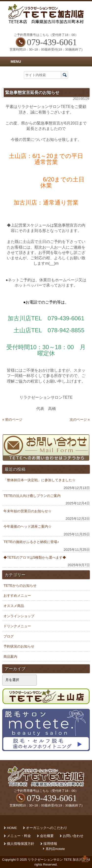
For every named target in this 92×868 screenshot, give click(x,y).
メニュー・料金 (19, 836)
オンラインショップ (19, 616)
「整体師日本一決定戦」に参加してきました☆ (39, 480)
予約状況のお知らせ (19, 646)
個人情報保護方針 (21, 844)
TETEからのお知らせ (20, 586)
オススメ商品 (14, 606)
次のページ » (80, 419)
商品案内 (10, 657)
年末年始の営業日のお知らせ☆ (27, 511)
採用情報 (50, 844)
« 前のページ (12, 419)
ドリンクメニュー (17, 626)
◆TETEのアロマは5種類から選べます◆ (35, 557)
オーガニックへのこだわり (47, 828)
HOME (12, 828)
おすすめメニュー (17, 596)
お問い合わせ (73, 836)
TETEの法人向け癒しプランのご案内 (32, 496)
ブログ (9, 636)
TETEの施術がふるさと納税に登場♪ (31, 542)
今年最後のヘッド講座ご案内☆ (27, 526)
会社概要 (47, 836)
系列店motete (55, 849)
